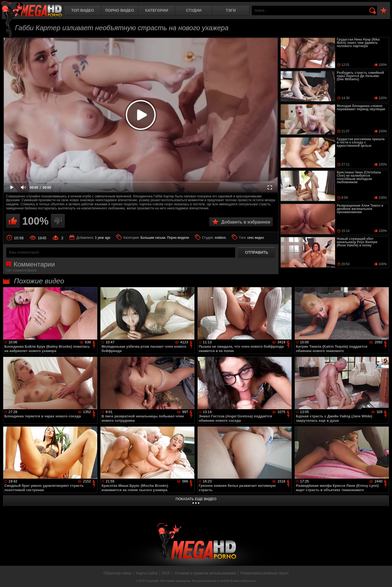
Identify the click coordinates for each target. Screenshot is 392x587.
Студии (194, 10)
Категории (157, 10)
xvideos (220, 238)
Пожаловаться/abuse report (264, 573)
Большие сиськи (153, 238)
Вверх (384, 577)
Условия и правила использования (205, 573)
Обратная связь (117, 573)
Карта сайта (147, 573)
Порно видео (120, 10)
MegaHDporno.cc (31, 9)
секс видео (256, 238)
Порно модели (178, 238)
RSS (166, 573)
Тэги (231, 10)
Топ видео (83, 10)
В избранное (384, 11)
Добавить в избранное (246, 222)
